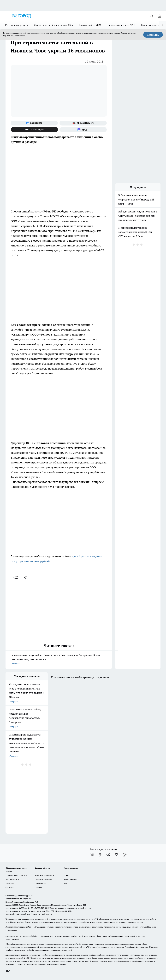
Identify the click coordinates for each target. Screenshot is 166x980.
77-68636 (32, 936)
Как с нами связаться (44, 875)
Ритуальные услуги (17, 25)
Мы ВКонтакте (70, 879)
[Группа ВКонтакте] (34, 123)
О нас (66, 875)
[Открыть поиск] (151, 16)
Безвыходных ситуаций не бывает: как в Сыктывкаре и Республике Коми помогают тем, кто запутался (59, 659)
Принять (153, 35)
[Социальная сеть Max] (83, 130)
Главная (38, 887)
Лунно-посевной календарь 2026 (53, 25)
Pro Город (10, 883)
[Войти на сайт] (160, 16)
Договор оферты (42, 868)
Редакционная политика (16, 875)
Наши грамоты (12, 879)
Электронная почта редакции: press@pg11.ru (70, 908)
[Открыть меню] (7, 16)
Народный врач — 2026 (121, 25)
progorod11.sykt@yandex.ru (18, 914)
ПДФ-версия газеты (44, 879)
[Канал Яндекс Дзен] (34, 130)
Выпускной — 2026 (90, 25)
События (9, 887)
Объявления (40, 883)
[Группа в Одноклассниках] (100, 855)
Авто (66, 883)
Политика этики (71, 868)
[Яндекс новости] (83, 123)
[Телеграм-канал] (108, 855)
